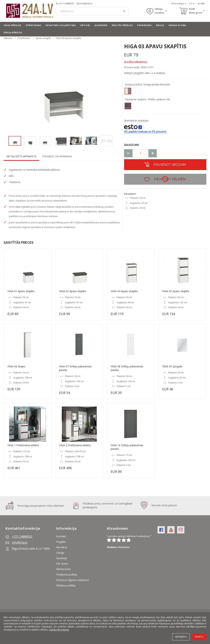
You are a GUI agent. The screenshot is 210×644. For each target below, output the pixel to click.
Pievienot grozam (165, 164)
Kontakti (61, 536)
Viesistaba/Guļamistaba (61, 25)
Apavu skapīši (43, 38)
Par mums (62, 564)
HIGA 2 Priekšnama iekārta (75, 445)
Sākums (8, 38)
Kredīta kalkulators (136, 62)
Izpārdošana (33, 25)
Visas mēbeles (12, 25)
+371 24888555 (66, 3)
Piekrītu (199, 637)
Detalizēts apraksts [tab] (21, 156)
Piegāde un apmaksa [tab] (57, 156)
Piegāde (61, 542)
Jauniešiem (101, 25)
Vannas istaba (177, 25)
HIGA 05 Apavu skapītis (176, 291)
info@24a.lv (86, 3)
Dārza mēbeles (13, 33)
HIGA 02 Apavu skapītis (73, 291)
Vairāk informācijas (59, 630)
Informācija (179, 3)
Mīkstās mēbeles (122, 25)
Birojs (160, 25)
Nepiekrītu (181, 637)
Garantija (61, 558)
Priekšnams (144, 25)
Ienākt (201, 3)
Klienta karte (63, 569)
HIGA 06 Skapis (16, 366)
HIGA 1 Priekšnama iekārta (23, 445)
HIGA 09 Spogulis (172, 366)
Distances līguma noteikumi (72, 580)
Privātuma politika (67, 575)
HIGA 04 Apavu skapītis (124, 291)
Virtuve (85, 25)
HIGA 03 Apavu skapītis (69, 38)
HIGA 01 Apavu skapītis (21, 291)
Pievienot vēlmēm (165, 179)
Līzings (60, 553)
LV (192, 3)
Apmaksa (62, 547)
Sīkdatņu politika (66, 585)
